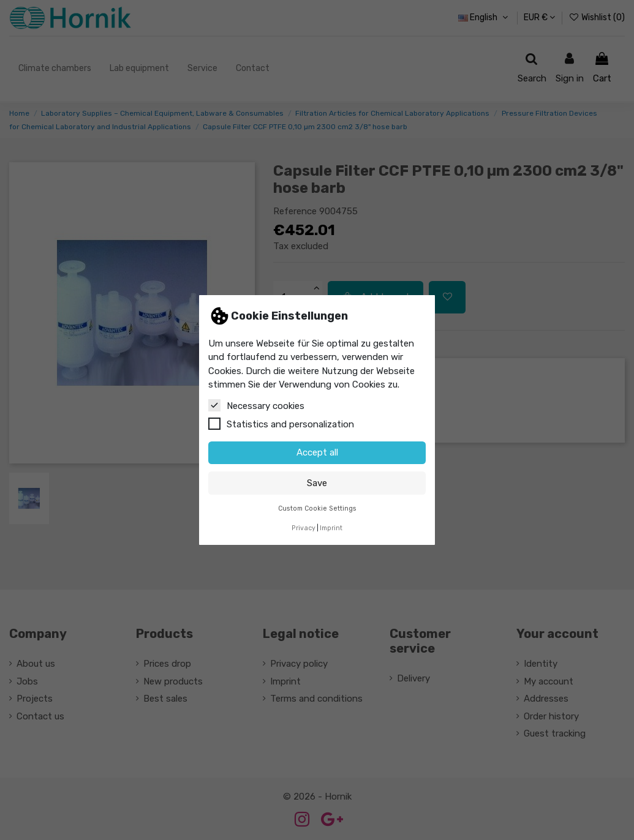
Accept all (317, 452)
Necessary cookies (256, 405)
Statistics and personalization (281, 424)
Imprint (331, 528)
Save (317, 483)
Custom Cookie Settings (317, 508)
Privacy (304, 528)
